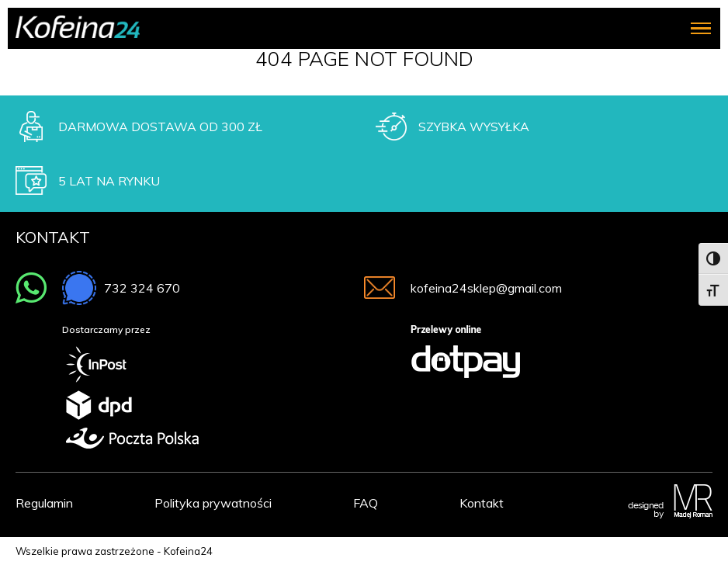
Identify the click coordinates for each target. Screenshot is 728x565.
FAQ (366, 503)
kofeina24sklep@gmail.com (486, 288)
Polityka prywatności (213, 503)
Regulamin (44, 503)
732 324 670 (142, 288)
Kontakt (482, 503)
